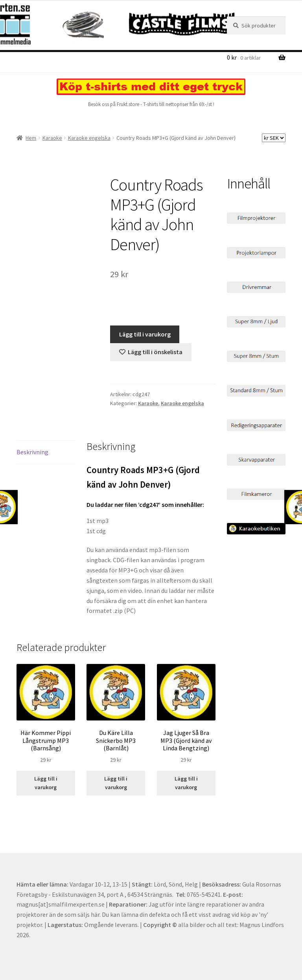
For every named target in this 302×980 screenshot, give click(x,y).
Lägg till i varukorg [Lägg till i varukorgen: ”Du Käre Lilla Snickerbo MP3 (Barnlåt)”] (116, 783)
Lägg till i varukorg (145, 334)
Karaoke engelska (89, 138)
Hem (31, 138)
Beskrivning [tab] (32, 452)
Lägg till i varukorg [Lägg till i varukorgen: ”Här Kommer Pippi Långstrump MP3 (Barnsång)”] (46, 783)
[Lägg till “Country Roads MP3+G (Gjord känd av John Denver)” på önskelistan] (151, 352)
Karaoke (52, 138)
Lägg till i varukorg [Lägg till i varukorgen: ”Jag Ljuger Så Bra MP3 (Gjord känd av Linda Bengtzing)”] (186, 783)
